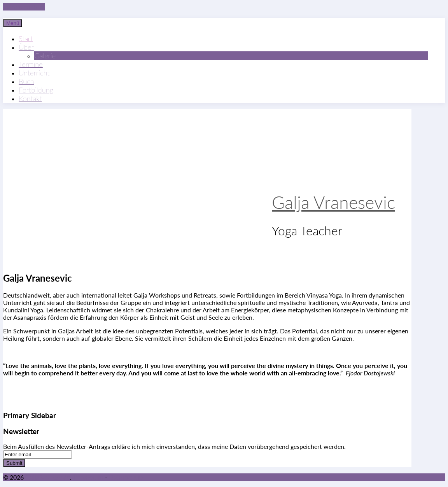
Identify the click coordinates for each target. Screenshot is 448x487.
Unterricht (34, 73)
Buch (26, 81)
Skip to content (24, 7)
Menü (13, 23)
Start (26, 39)
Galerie (45, 56)
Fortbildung (36, 90)
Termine (31, 64)
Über (26, 47)
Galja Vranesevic (333, 202)
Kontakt (30, 98)
